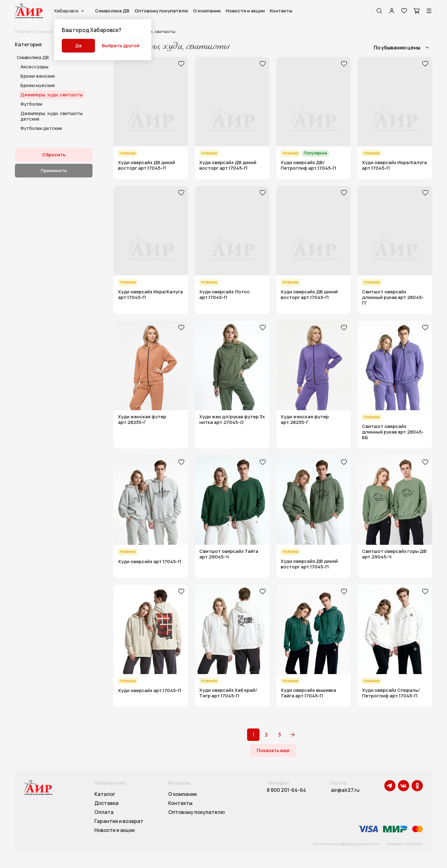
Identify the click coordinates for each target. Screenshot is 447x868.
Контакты (281, 11)
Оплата (104, 812)
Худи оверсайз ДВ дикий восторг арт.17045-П (147, 165)
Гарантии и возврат (119, 821)
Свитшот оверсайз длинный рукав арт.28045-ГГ (393, 297)
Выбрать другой (121, 46)
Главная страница (34, 31)
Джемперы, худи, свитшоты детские (52, 116)
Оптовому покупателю (161, 11)
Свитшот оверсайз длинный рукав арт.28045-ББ (393, 432)
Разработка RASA (405, 844)
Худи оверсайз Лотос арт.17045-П (225, 295)
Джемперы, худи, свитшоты (52, 95)
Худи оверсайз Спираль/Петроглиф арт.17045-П (391, 693)
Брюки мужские (38, 85)
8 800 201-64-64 (286, 790)
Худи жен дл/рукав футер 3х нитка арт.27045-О (232, 420)
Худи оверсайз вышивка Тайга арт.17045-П (308, 693)
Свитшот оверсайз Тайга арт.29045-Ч (229, 554)
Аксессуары (34, 67)
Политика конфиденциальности (346, 844)
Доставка (106, 803)
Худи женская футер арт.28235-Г (142, 420)
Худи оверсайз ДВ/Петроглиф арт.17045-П (308, 165)
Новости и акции (245, 11)
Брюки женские (38, 76)
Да (78, 46)
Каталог (105, 794)
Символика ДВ (112, 11)
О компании (207, 11)
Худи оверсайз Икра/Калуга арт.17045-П (394, 165)
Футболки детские (41, 128)
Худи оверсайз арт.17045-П (150, 562)
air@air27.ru (345, 790)
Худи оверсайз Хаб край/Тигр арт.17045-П (228, 693)
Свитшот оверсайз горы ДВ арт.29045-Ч (394, 554)
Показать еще (273, 750)
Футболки (31, 104)
